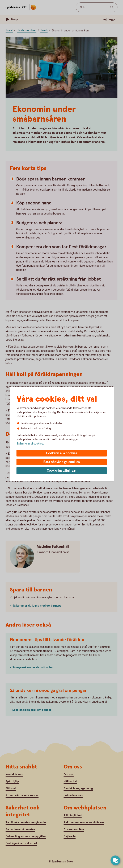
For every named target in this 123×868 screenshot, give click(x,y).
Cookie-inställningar (61, 471)
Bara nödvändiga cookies (62, 462)
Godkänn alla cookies (62, 453)
